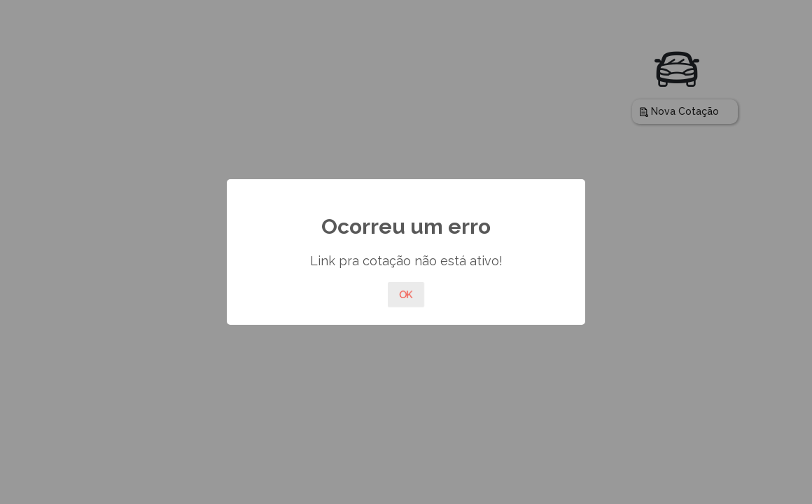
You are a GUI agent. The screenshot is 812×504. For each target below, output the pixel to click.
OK (406, 295)
